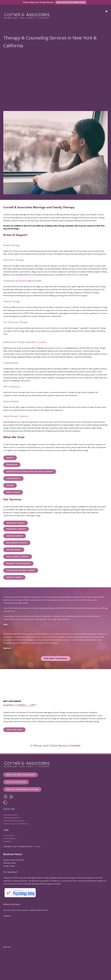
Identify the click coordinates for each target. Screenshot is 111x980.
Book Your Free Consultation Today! (71, 2)
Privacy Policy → (10, 835)
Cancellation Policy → (12, 815)
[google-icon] (5, 801)
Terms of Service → (11, 838)
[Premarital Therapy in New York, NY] (16, 529)
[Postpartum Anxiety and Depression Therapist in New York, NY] (12, 465)
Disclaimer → (8, 841)
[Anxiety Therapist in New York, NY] (10, 458)
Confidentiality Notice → (13, 818)
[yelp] (11, 797)
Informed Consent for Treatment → (17, 824)
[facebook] (6, 797)
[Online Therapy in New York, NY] (16, 523)
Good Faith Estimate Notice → (15, 821)
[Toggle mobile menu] (107, 11)
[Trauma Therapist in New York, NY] (13, 478)
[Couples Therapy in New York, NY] (15, 536)
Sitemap (37, 846)
